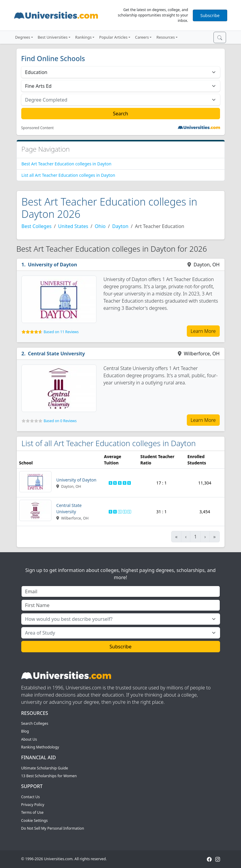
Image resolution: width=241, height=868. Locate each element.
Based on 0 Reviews (60, 421)
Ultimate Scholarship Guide (45, 768)
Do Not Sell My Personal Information (53, 828)
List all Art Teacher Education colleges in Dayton (68, 175)
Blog (25, 731)
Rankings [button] (83, 37)
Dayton (120, 226)
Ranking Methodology (40, 747)
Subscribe (210, 15)
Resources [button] (165, 37)
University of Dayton (52, 265)
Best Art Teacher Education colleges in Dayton (67, 164)
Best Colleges (37, 226)
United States (73, 226)
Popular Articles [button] (113, 37)
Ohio (100, 226)
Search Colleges (35, 723)
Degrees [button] (23, 37)
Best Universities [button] (53, 37)
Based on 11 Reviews (61, 332)
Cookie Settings (35, 821)
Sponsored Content (38, 128)
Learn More (203, 331)
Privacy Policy (33, 805)
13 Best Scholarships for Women (49, 776)
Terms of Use (32, 812)
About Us (29, 739)
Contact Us (31, 797)
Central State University (56, 354)
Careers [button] (142, 37)
